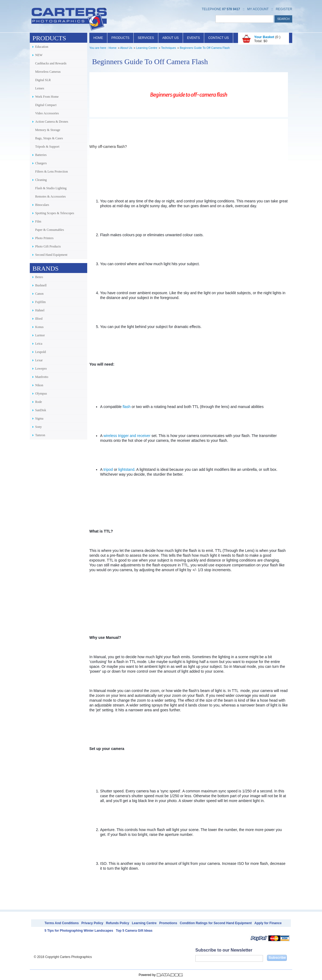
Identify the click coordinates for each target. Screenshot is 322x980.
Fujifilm (40, 302)
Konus (39, 327)
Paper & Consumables (50, 230)
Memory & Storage (48, 130)
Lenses (40, 88)
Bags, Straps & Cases (49, 138)
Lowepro (41, 369)
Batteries (41, 155)
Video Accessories (47, 113)
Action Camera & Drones (52, 122)
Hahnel (40, 310)
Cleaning (41, 180)
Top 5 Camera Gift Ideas (134, 931)
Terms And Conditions (62, 923)
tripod (108, 469)
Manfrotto (42, 377)
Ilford (39, 319)
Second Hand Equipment (51, 255)
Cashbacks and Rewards (51, 63)
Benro (39, 277)
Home (98, 38)
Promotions (168, 923)
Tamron (40, 435)
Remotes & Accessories (50, 196)
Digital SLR (43, 80)
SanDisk (41, 410)
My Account (258, 9)
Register (284, 9)
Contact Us (219, 38)
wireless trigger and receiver (127, 436)
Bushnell (41, 285)
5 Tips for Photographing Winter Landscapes (79, 931)
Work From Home (47, 97)
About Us (171, 38)
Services (146, 38)
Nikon (39, 385)
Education (42, 47)
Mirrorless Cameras (48, 72)
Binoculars (42, 205)
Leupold (41, 352)
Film (38, 221)
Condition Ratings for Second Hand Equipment (216, 923)
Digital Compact (46, 105)
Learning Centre (147, 48)
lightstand (126, 469)
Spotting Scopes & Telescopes (55, 213)
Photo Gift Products (48, 246)
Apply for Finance (268, 923)
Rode (39, 402)
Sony (39, 427)
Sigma (39, 418)
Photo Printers (44, 238)
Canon (39, 294)
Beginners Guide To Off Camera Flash (205, 48)
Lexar (39, 360)
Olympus (41, 394)
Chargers (41, 163)
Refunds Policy (118, 923)
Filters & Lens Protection (52, 172)
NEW (39, 55)
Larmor (40, 335)
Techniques (169, 48)
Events (193, 38)
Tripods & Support (47, 147)
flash (127, 407)
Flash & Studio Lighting (51, 188)
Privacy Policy (92, 923)
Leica (39, 344)
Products (120, 38)
